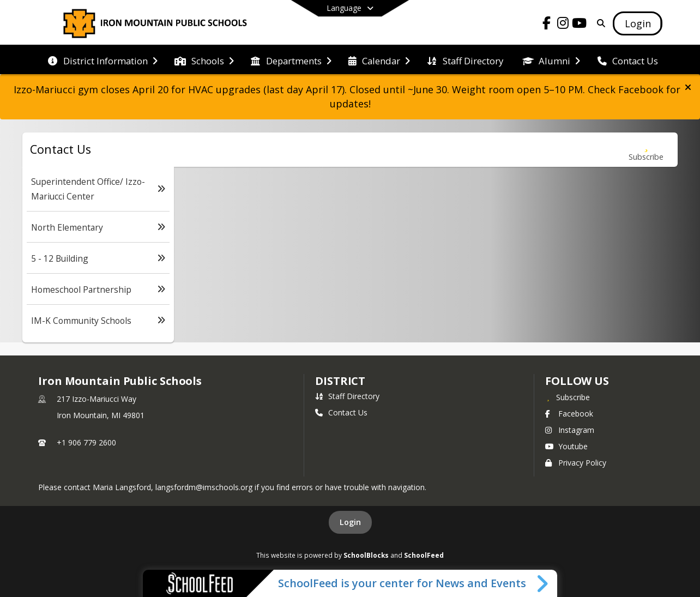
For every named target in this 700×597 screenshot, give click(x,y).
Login (350, 522)
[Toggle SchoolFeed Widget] (543, 583)
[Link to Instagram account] (563, 25)
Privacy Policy (576, 463)
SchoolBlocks (366, 555)
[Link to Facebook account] (547, 25)
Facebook (569, 414)
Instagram (570, 430)
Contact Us (341, 412)
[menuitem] (102, 60)
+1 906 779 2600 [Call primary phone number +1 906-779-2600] (86, 442)
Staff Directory (347, 396)
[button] (688, 87)
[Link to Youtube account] (580, 25)
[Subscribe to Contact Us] (646, 150)
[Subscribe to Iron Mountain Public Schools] (568, 397)
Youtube (566, 446)
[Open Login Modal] (637, 23)
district (340, 381)
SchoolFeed (424, 555)
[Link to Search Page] (599, 23)
